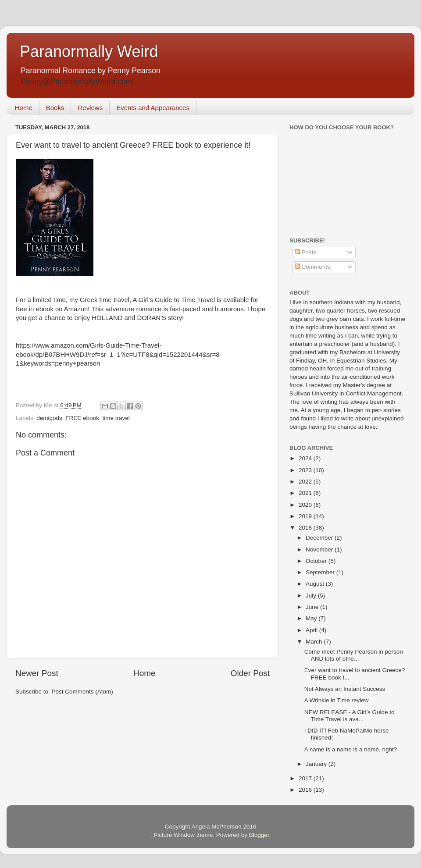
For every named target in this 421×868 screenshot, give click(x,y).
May (312, 618)
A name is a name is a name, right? (351, 749)
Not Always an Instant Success (345, 689)
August (316, 584)
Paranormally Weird (89, 52)
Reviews (90, 108)
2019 (306, 516)
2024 (306, 458)
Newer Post (37, 673)
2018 (306, 528)
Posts (306, 252)
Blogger (259, 835)
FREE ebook (82, 418)
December (320, 538)
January (317, 764)
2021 (306, 493)
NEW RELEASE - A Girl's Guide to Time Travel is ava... (350, 716)
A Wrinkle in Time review (337, 700)
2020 (306, 505)
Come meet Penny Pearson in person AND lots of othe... (354, 655)
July (312, 596)
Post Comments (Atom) (82, 692)
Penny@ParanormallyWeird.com (76, 82)
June (313, 607)
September (321, 572)
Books (55, 108)
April (312, 630)
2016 (306, 790)
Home (24, 108)
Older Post (250, 673)
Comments (312, 267)
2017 (306, 778)
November (320, 550)
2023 (306, 470)
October (317, 561)
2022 (306, 482)
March (315, 642)
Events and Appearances (153, 108)
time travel (116, 418)
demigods (49, 418)
